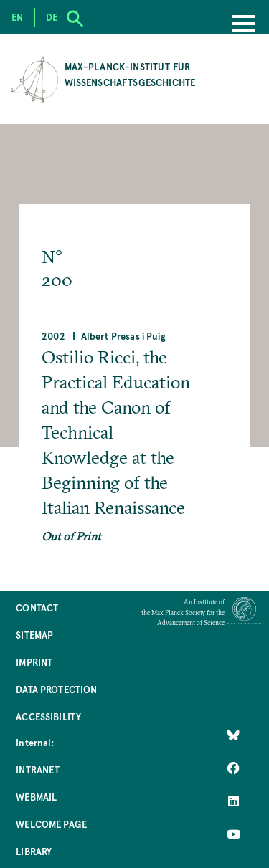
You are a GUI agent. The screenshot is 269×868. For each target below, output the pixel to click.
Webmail (36, 797)
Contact (37, 607)
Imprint (34, 662)
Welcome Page (51, 824)
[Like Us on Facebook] (233, 768)
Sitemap (34, 635)
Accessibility (48, 716)
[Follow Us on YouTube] (233, 834)
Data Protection (56, 689)
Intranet (38, 769)
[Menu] (243, 25)
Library (34, 851)
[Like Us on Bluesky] (233, 735)
